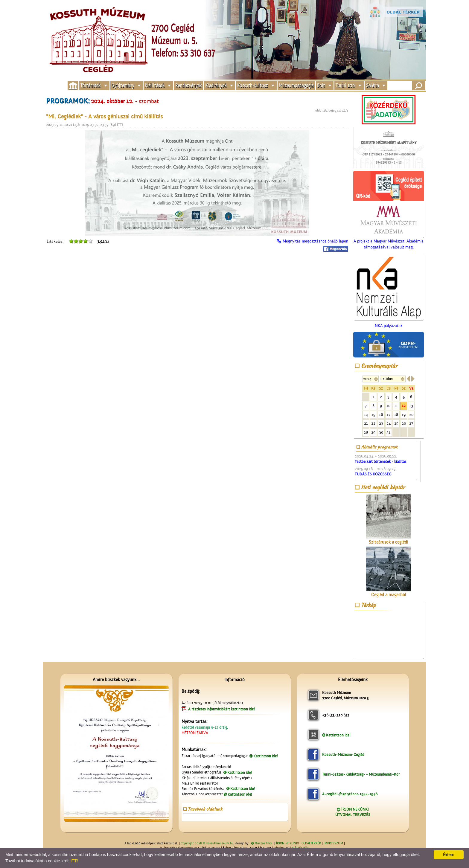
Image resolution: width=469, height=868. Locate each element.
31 (388, 432)
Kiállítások (155, 86)
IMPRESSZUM (333, 843)
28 (366, 432)
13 (411, 406)
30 (381, 432)
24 (389, 423)
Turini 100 (345, 86)
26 (404, 423)
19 (404, 415)
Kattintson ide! (266, 756)
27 (411, 423)
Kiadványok (216, 86)
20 (411, 415)
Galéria (372, 86)
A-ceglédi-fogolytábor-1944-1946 (350, 794)
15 (373, 415)
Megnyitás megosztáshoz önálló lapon (315, 241)
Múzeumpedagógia (296, 86)
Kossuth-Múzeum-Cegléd (343, 755)
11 (396, 406)
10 (388, 406)
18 (396, 415)
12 (404, 406)
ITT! (74, 861)
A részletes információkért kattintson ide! (222, 709)
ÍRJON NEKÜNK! (287, 843)
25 (396, 423)
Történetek (91, 86)
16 (381, 415)
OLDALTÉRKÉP (311, 843)
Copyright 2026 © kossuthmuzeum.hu (207, 843)
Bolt (321, 86)
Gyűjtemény (123, 86)
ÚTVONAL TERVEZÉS (353, 815)
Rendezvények (189, 86)
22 (373, 423)
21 (366, 423)
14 (366, 415)
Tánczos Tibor (263, 843)
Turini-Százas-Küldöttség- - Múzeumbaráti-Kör (361, 774)
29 (373, 432)
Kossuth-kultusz (253, 86)
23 (381, 423)
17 (389, 415)
